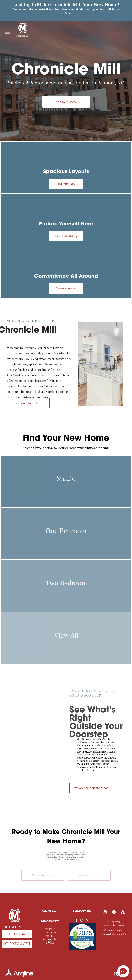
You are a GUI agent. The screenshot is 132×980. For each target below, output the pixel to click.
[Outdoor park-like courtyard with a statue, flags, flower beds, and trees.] (50, 705)
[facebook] (76, 921)
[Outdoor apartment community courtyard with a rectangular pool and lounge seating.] (50, 733)
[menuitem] (114, 922)
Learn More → (66, 13)
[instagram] (82, 921)
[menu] (8, 32)
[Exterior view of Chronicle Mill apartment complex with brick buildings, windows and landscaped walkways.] (21, 726)
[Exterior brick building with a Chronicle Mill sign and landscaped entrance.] (21, 698)
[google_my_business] (87, 921)
